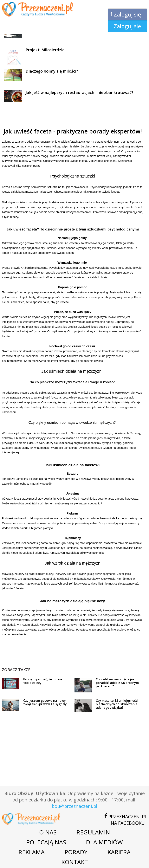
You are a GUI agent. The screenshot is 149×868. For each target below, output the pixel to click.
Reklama (32, 852)
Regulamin (93, 832)
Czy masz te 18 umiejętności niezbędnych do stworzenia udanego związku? (117, 704)
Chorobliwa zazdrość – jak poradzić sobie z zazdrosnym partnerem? (117, 683)
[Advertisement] (73, 658)
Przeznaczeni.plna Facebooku (128, 820)
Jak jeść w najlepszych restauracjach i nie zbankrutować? (79, 92)
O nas (48, 832)
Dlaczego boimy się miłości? (52, 71)
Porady (76, 852)
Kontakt (75, 862)
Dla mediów (104, 842)
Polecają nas (46, 842)
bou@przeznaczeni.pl (74, 806)
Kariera (119, 852)
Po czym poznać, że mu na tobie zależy (43, 681)
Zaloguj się (127, 14)
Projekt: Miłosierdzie (45, 50)
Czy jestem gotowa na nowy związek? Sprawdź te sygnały (45, 702)
